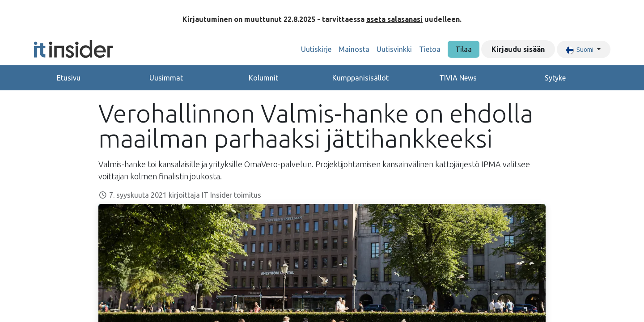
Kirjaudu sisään (518, 49)
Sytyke (555, 78)
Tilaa (464, 49)
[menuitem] (316, 49)
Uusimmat (166, 78)
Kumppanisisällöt (360, 78)
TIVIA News (458, 78)
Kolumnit (263, 78)
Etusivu (69, 78)
